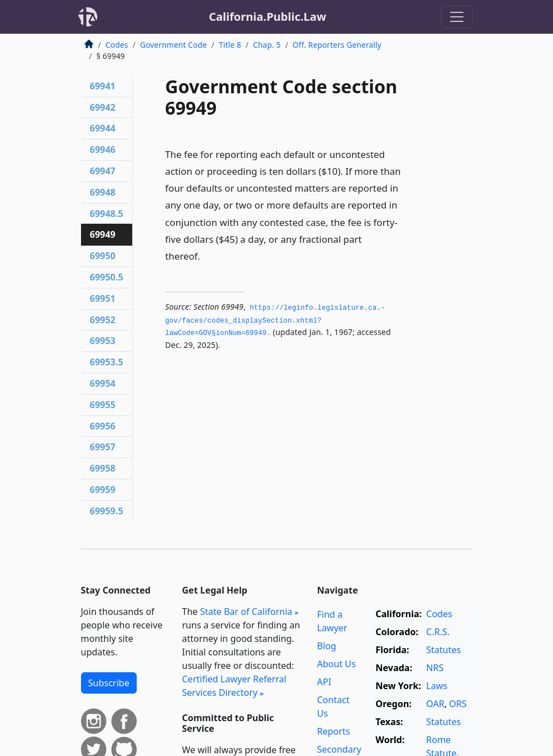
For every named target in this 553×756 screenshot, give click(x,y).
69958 (103, 468)
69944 (103, 128)
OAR (435, 704)
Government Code (174, 45)
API (324, 682)
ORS (458, 704)
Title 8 (230, 45)
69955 (103, 405)
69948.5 (107, 214)
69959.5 (107, 511)
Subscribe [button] (109, 683)
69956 (103, 426)
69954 (103, 383)
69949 (103, 234)
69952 (103, 320)
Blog (327, 646)
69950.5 (107, 277)
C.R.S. (438, 632)
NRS (435, 668)
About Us (337, 664)
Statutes (444, 650)
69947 (103, 171)
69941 (103, 86)
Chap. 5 (267, 45)
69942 (103, 107)
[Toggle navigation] (457, 17)
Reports (334, 731)
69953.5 (107, 362)
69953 (103, 341)
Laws (437, 686)
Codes (117, 45)
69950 (103, 256)
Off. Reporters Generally (337, 45)
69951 (103, 298)
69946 (103, 150)
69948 (103, 192)
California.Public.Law (267, 17)
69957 (103, 447)
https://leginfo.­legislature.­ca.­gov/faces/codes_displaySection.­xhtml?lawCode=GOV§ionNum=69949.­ (275, 321)
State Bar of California (246, 612)
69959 (103, 490)
